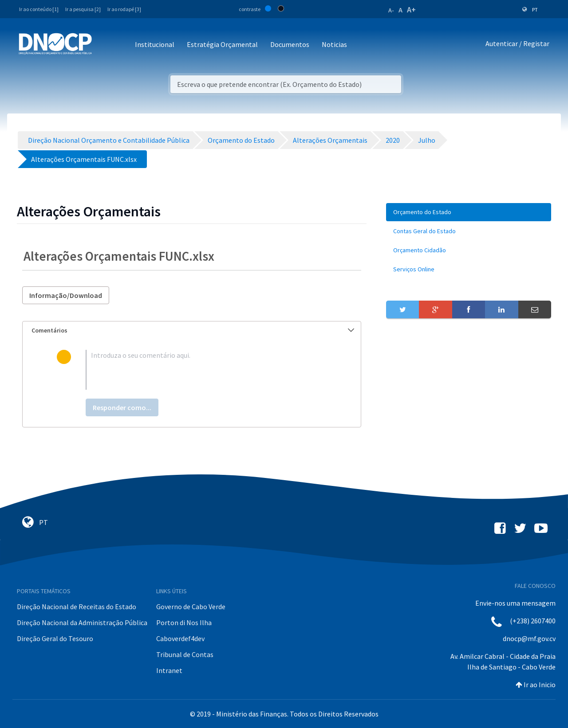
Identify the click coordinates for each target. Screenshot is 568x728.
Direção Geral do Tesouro (55, 638)
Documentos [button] (290, 44)
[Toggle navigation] (104, 45)
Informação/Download (66, 295)
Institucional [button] (155, 44)
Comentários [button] (193, 330)
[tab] (192, 331)
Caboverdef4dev (180, 638)
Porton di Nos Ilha (184, 622)
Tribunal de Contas (185, 654)
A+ (411, 10)
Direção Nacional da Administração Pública (82, 622)
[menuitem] (469, 212)
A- (391, 10)
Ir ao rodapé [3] (124, 9)
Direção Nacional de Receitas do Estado (77, 607)
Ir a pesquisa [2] (83, 9)
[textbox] (206, 370)
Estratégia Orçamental (222, 44)
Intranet (169, 670)
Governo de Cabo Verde (191, 607)
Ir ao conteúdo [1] (39, 9)
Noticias (334, 44)
